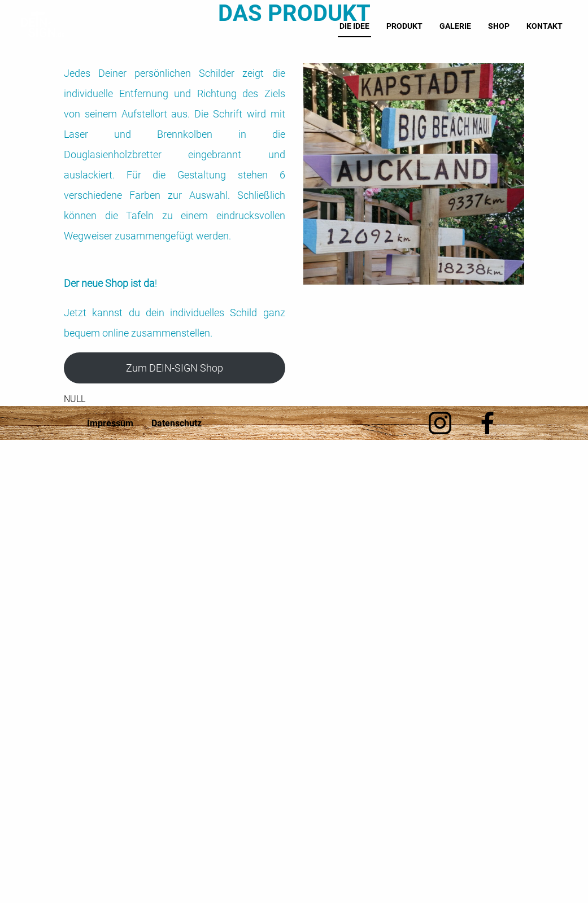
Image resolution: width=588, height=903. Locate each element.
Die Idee (356, 26)
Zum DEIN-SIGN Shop (175, 368)
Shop (500, 26)
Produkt (406, 26)
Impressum (110, 423)
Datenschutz (177, 423)
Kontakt (546, 26)
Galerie (456, 26)
